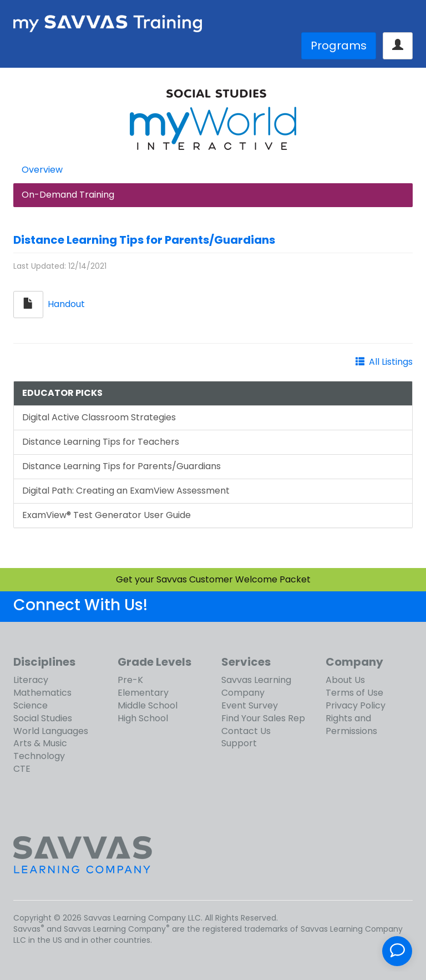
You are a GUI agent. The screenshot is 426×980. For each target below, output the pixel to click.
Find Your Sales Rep (263, 718)
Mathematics (42, 693)
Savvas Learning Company (256, 686)
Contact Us (246, 731)
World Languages (51, 731)
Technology (39, 756)
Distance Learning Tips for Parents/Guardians (144, 240)
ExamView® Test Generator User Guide (106, 515)
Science (31, 705)
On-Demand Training (68, 195)
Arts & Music (40, 743)
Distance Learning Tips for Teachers (101, 442)
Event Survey (250, 705)
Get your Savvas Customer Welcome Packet (213, 579)
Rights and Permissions (351, 725)
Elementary (143, 693)
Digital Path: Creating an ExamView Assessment (126, 491)
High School (143, 718)
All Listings (391, 362)
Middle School (148, 705)
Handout (66, 304)
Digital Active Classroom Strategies (99, 417)
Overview (42, 170)
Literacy (31, 680)
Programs (339, 46)
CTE (22, 769)
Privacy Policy (356, 705)
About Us (345, 680)
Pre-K (130, 680)
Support (239, 743)
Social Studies (43, 718)
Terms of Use (354, 693)
